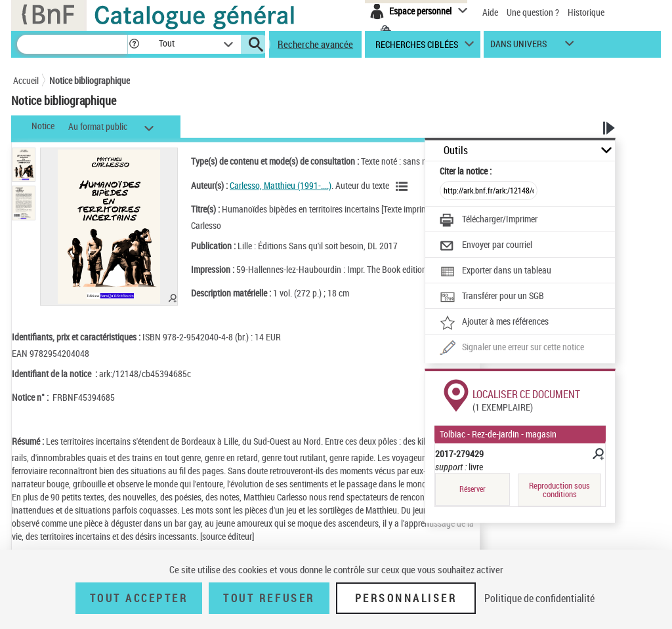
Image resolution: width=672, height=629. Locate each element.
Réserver (472, 489)
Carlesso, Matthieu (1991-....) (281, 185)
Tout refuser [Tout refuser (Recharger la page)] (269, 598)
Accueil (26, 80)
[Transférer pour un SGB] (492, 297)
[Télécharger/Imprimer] (489, 220)
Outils (456, 151)
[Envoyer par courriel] (486, 246)
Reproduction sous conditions (559, 490)
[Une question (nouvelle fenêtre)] (512, 348)
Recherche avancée (315, 44)
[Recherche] (72, 44)
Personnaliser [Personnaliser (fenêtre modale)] (406, 598)
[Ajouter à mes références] (494, 323)
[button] (134, 44)
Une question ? (533, 12)
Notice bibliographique (90, 80)
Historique (586, 12)
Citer (466, 171)
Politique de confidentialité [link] (539, 598)
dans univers (518, 47)
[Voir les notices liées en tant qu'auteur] (404, 186)
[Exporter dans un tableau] (495, 272)
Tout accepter (139, 598)
